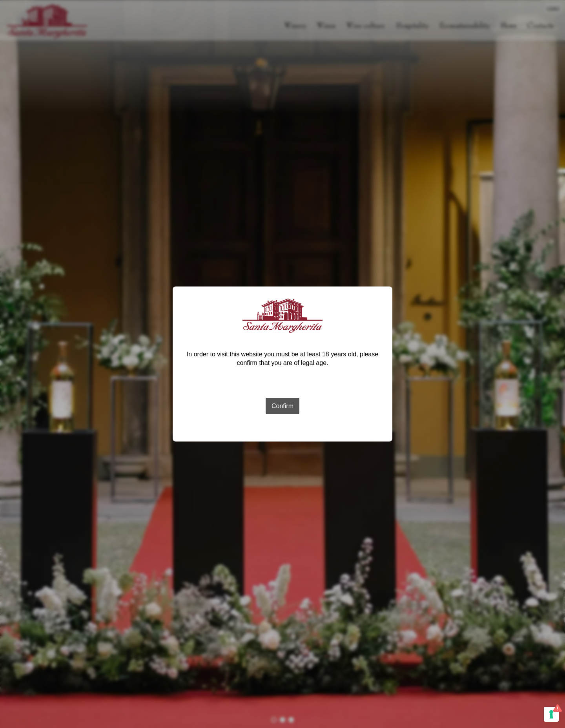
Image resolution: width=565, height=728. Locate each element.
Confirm (282, 406)
